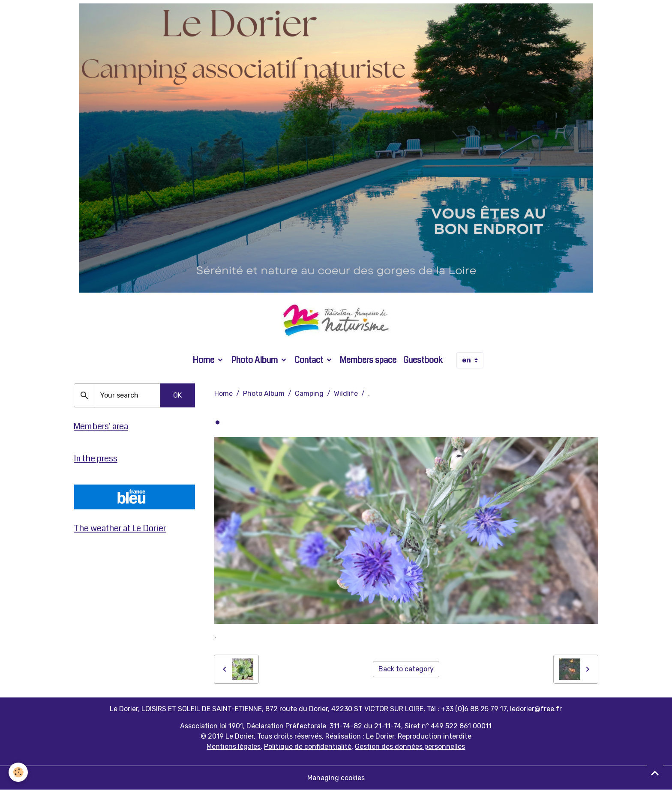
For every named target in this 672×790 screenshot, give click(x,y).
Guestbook (423, 360)
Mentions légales (234, 747)
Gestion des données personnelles (410, 747)
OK (177, 395)
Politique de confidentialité (308, 747)
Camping (309, 394)
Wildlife (346, 394)
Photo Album (255, 360)
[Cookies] (18, 772)
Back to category (406, 669)
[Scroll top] (655, 773)
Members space (368, 360)
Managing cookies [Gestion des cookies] (336, 778)
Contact (310, 360)
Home (204, 360)
